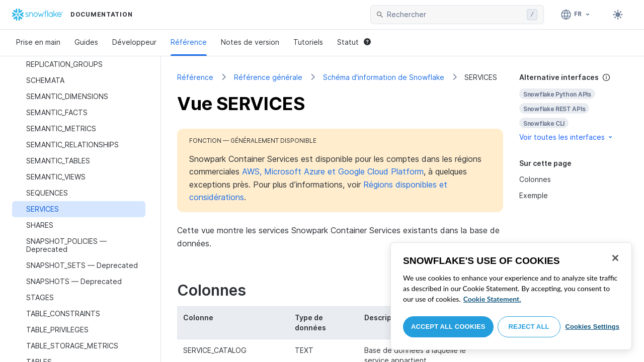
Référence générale (268, 77)
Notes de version (250, 42)
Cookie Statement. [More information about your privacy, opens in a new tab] (492, 299)
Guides (86, 42)
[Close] (615, 258)
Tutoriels (308, 42)
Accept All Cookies (448, 327)
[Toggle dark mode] (618, 15)
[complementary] (574, 107)
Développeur (134, 42)
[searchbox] (455, 15)
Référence (189, 42)
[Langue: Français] (576, 15)
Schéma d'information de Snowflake (384, 77)
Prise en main (38, 42)
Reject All (529, 327)
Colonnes (535, 179)
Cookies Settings (592, 327)
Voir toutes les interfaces (567, 137)
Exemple (534, 195)
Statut (354, 42)
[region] (511, 296)
